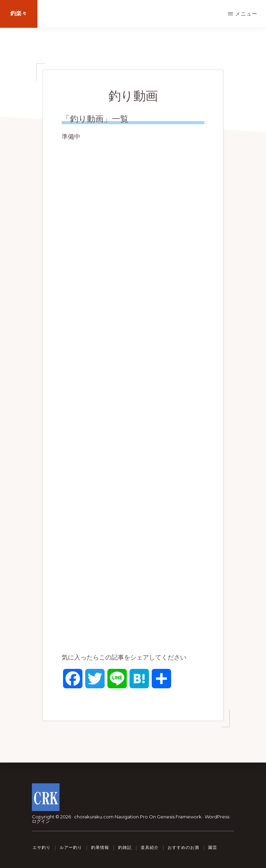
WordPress (217, 817)
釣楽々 (19, 14)
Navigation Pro (131, 817)
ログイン (41, 821)
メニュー (246, 14)
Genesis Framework (179, 817)
